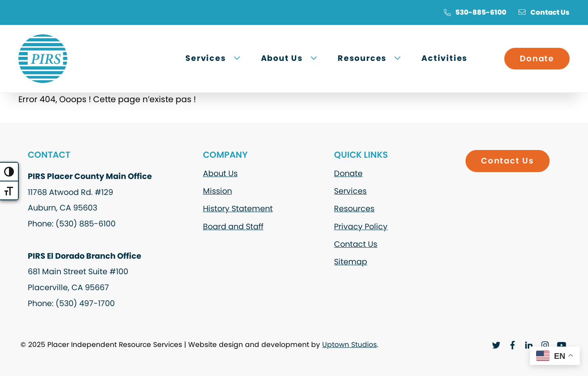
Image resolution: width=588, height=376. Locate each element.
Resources (354, 209)
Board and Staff (233, 227)
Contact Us (544, 12)
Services (350, 191)
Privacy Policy (361, 227)
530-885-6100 (475, 12)
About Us (220, 173)
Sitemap (351, 262)
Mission (217, 191)
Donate (537, 58)
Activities (444, 58)
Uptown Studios (350, 345)
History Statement (238, 209)
